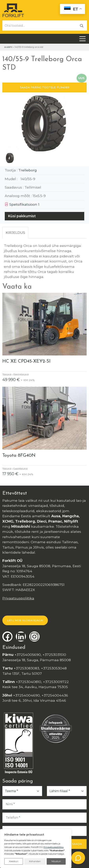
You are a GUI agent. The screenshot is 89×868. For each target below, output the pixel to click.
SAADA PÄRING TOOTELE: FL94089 (45, 87)
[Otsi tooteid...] (40, 26)
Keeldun (14, 861)
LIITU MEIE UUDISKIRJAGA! (25, 620)
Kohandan (35, 861)
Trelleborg (28, 170)
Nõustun (56, 861)
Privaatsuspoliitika (18, 598)
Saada (77, 844)
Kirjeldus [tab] (15, 232)
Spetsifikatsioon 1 (22, 204)
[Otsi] (82, 25)
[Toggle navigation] (82, 39)
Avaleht (8, 47)
